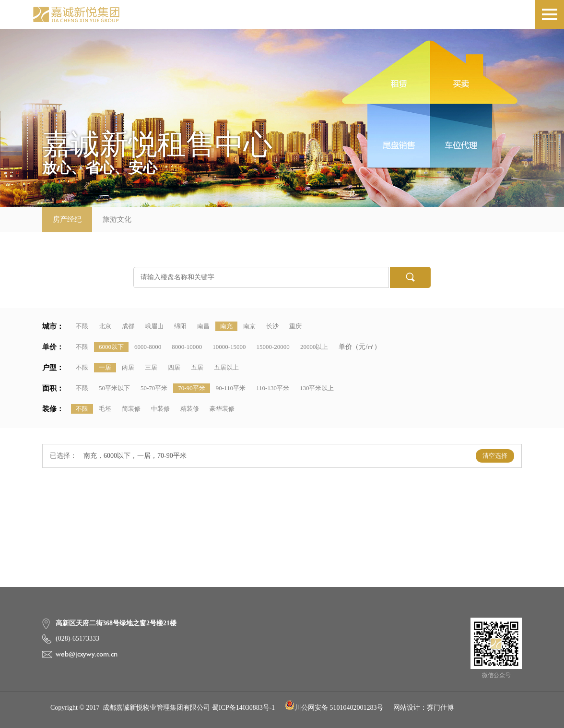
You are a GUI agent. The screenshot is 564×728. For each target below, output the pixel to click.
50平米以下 (114, 388)
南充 (226, 326)
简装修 (131, 409)
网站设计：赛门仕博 (423, 708)
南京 (249, 326)
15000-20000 (273, 347)
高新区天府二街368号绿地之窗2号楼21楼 (116, 623)
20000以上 (314, 347)
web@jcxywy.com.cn (87, 654)
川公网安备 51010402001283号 (334, 708)
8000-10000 (187, 347)
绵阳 (180, 326)
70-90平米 (191, 388)
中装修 (160, 409)
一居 (105, 367)
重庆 (295, 326)
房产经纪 (67, 219)
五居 (197, 367)
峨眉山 (154, 326)
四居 (174, 367)
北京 (105, 326)
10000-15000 (229, 347)
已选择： (63, 456)
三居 (151, 367)
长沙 (272, 326)
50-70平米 (154, 388)
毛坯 (105, 409)
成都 (128, 326)
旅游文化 (117, 219)
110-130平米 (273, 388)
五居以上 (226, 367)
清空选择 (495, 456)
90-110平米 (231, 388)
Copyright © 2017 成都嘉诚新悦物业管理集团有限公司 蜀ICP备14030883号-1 (163, 708)
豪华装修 (222, 409)
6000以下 (111, 347)
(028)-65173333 (77, 638)
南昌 (203, 326)
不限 (82, 326)
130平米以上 (317, 388)
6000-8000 (148, 347)
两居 (128, 367)
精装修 (190, 409)
